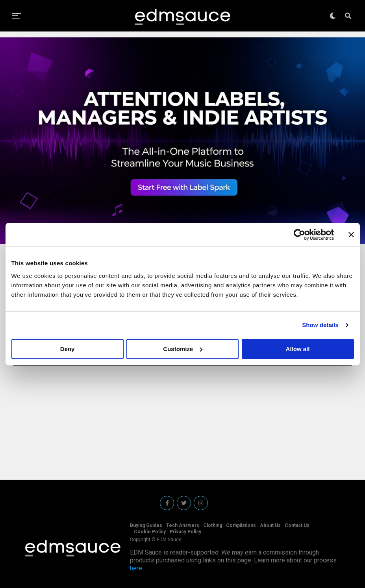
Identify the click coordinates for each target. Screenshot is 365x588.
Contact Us (297, 525)
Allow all (298, 349)
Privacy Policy (185, 532)
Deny (68, 349)
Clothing (213, 525)
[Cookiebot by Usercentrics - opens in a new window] (299, 235)
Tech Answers (183, 525)
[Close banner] (351, 235)
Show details (320, 325)
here (136, 568)
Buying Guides (146, 525)
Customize (183, 349)
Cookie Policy (150, 532)
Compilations (241, 525)
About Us (270, 525)
